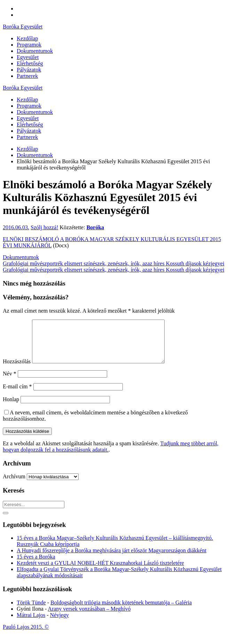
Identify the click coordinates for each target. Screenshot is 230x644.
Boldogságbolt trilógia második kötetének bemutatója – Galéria (121, 611)
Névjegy (60, 623)
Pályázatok (29, 131)
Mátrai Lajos (31, 623)
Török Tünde (31, 611)
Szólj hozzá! (45, 227)
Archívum (14, 485)
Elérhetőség (30, 125)
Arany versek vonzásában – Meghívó (89, 617)
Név (10, 382)
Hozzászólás (17, 370)
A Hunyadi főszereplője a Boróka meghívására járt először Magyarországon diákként (112, 559)
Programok (29, 106)
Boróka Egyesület (23, 27)
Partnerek (27, 137)
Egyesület (28, 118)
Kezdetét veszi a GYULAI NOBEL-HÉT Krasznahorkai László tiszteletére (100, 571)
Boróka (95, 227)
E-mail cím (17, 395)
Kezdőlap (27, 100)
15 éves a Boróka (36, 565)
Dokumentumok (35, 112)
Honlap (11, 408)
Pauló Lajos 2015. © (26, 635)
